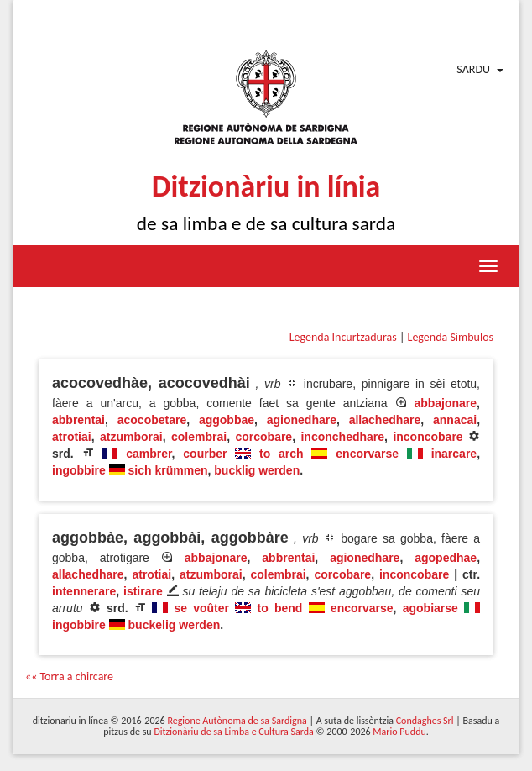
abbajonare (445, 403)
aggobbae (227, 420)
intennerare (84, 591)
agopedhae (446, 558)
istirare (143, 591)
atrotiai (72, 437)
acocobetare (152, 420)
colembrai (199, 437)
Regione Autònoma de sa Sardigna (237, 721)
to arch (282, 454)
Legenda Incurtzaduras (343, 337)
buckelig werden (175, 625)
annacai (455, 420)
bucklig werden (257, 470)
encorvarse (367, 454)
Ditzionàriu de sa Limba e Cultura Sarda (233, 732)
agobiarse (430, 608)
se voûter (201, 608)
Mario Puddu (399, 732)
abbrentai (78, 420)
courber (205, 454)
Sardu (473, 69)
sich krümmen (168, 470)
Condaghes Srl (425, 721)
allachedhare (385, 420)
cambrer (149, 454)
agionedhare (302, 420)
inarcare (454, 454)
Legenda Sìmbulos (451, 337)
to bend (279, 608)
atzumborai (131, 437)
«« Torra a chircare (69, 677)
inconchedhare (342, 437)
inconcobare (428, 437)
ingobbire (79, 470)
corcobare (263, 437)
